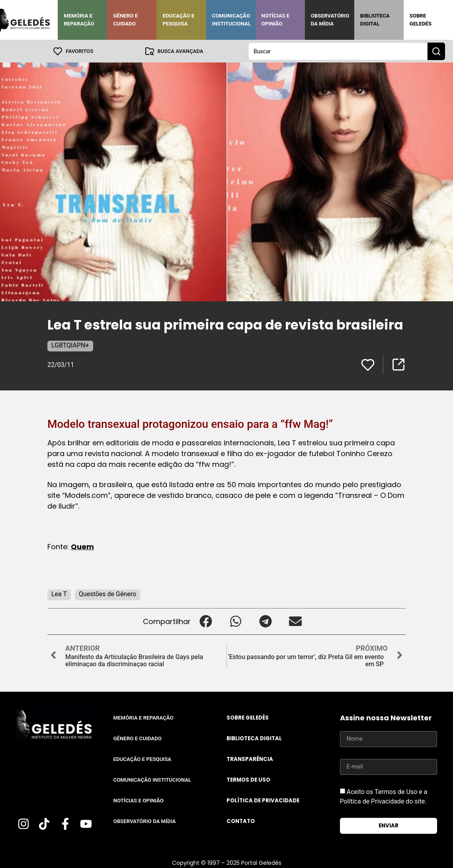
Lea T (59, 594)
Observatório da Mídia (330, 20)
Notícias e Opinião (276, 20)
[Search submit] (436, 51)
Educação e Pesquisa (178, 20)
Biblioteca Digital (375, 20)
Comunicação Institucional (232, 20)
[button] (206, 621)
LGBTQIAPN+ (70, 345)
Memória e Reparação (79, 20)
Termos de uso (248, 779)
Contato (241, 821)
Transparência (250, 759)
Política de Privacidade (263, 800)
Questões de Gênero (107, 594)
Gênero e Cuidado (125, 20)
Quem (82, 546)
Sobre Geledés (421, 20)
